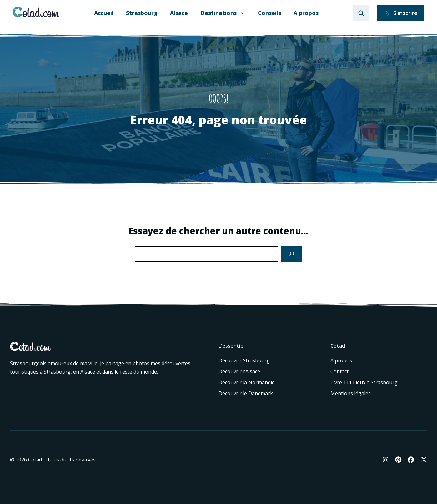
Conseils (269, 13)
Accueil (104, 13)
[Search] (292, 254)
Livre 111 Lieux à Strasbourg (364, 382)
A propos (306, 13)
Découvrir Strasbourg (244, 360)
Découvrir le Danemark (246, 393)
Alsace (179, 13)
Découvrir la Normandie (247, 382)
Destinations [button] (223, 13)
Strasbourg (142, 13)
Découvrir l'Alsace (239, 371)
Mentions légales (351, 393)
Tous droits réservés (71, 460)
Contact (339, 371)
